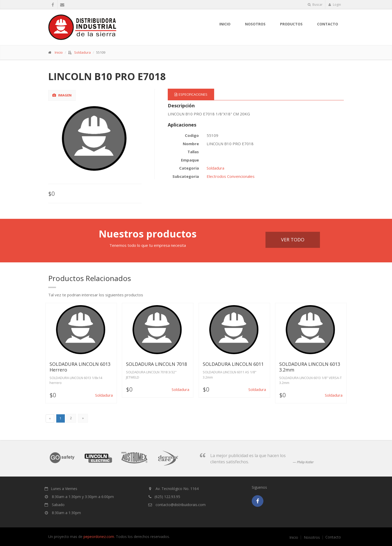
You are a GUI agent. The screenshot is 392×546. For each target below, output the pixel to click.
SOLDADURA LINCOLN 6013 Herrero (80, 367)
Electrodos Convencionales (231, 176)
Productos (291, 24)
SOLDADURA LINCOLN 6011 (233, 364)
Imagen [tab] (62, 95)
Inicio (225, 24)
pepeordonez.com (99, 537)
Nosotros (312, 537)
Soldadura (82, 52)
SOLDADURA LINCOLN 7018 (156, 364)
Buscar (315, 5)
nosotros (255, 24)
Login (335, 5)
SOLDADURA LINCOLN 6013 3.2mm (310, 367)
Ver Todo (293, 240)
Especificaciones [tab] (191, 94)
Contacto (328, 24)
